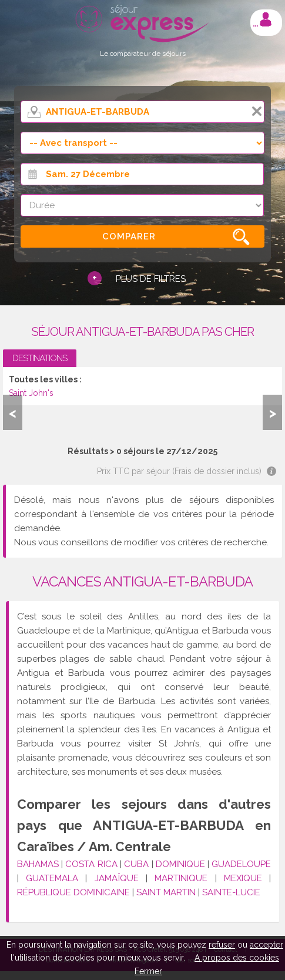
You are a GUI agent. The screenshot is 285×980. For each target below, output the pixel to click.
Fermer (148, 971)
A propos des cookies (237, 958)
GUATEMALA (52, 878)
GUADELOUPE (241, 864)
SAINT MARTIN (166, 892)
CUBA (136, 864)
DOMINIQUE (180, 864)
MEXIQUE (243, 878)
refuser (222, 945)
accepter (266, 945)
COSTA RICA (91, 864)
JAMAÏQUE (117, 878)
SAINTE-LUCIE (231, 892)
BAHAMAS (38, 864)
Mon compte (266, 19)
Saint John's (31, 393)
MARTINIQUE (181, 878)
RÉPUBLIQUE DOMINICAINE (73, 892)
